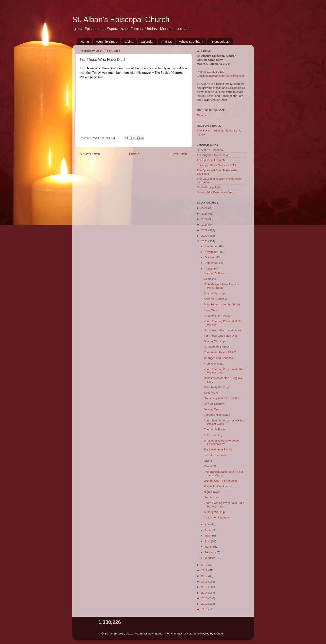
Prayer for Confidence (218, 486)
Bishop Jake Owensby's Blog (215, 192)
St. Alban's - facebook (211, 150)
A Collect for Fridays (217, 347)
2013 (205, 598)
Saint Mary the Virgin (217, 387)
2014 (205, 593)
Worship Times (107, 42)
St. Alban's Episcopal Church (121, 20)
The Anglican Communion (213, 155)
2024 (205, 219)
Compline (210, 279)
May (208, 536)
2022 (205, 230)
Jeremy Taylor (213, 409)
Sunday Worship (214, 293)
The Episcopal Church (211, 160)
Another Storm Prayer (218, 316)
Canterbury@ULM (208, 187)
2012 (205, 604)
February (211, 552)
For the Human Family (218, 449)
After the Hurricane (216, 299)
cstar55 (192, 634)
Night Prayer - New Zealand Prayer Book (221, 286)
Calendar (147, 42)
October (210, 257)
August (210, 269)
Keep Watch (212, 310)
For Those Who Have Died (221, 336)
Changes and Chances (218, 358)
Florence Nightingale (217, 415)
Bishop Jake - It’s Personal (221, 481)
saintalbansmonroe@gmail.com (225, 76)
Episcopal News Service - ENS (216, 165)
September (212, 263)
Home (85, 42)
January (210, 558)
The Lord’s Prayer (215, 429)
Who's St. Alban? (191, 42)
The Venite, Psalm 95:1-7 (220, 352)
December (212, 246)
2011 (205, 609)
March (209, 547)
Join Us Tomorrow (215, 455)
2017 (205, 576)
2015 (205, 587)
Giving (129, 42)
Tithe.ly (201, 115)
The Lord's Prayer (215, 273)
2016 (205, 582)
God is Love (211, 497)
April (208, 541)
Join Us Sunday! (214, 404)
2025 (205, 214)
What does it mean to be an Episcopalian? (221, 442)
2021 (205, 236)
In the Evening (213, 435)
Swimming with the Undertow (222, 398)
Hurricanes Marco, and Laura (222, 330)
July (208, 524)
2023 (205, 225)
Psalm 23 (210, 466)
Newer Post (90, 154)
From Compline (214, 364)
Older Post (178, 154)
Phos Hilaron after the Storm (222, 304)
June (208, 530)
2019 (205, 565)
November (212, 252)
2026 (205, 208)
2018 (205, 570)
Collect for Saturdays (217, 518)
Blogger (219, 634)
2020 (205, 241)
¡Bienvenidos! (220, 42)
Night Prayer (212, 492)
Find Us (166, 42)
